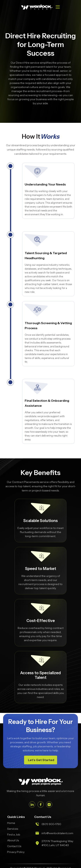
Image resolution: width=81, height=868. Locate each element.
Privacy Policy (16, 852)
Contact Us (14, 846)
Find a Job (14, 835)
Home (11, 823)
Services (13, 829)
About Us (13, 840)
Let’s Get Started (41, 760)
